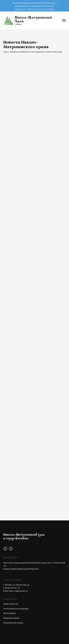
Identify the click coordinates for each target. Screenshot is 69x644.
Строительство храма (13, 623)
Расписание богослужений (16, 609)
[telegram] (11, 549)
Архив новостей (11, 604)
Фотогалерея (10, 613)
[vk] (5, 549)
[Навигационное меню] (64, 20)
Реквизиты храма (11, 618)
